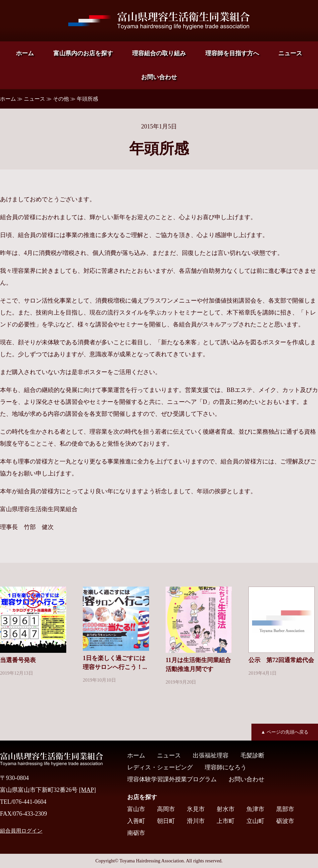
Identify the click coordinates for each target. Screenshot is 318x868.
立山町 (255, 821)
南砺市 (136, 833)
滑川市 (196, 821)
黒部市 (285, 809)
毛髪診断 (252, 755)
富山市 (136, 809)
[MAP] (88, 790)
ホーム (25, 53)
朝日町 (166, 821)
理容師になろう (226, 767)
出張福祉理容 (211, 755)
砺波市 (285, 821)
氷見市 (196, 809)
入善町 (136, 821)
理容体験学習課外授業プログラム (172, 779)
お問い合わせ (159, 77)
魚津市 (255, 809)
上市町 (226, 821)
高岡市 (166, 809)
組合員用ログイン (21, 831)
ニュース (290, 53)
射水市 (226, 809)
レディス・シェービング (160, 767)
